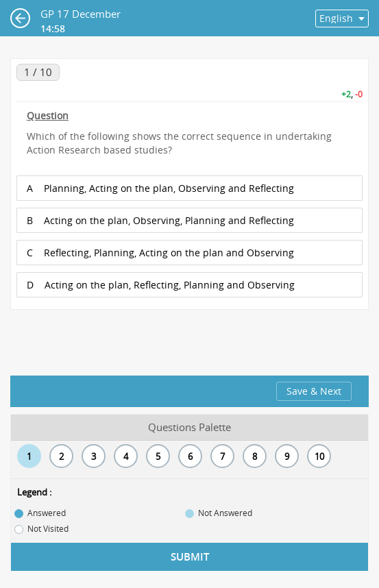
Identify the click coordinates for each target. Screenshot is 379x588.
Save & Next (314, 391)
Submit (190, 557)
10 (319, 456)
